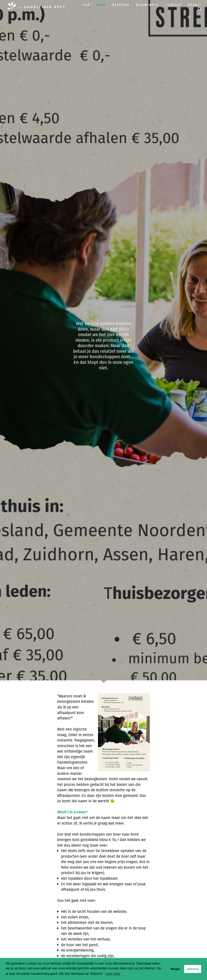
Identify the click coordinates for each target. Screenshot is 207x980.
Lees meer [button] (113, 974)
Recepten (121, 5)
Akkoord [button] (193, 969)
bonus (194, 5)
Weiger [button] (175, 969)
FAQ (87, 5)
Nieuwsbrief (148, 5)
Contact (174, 5)
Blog (101, 5)
